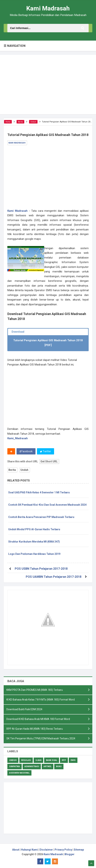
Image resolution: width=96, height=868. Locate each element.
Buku (59, 766)
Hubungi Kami (29, 850)
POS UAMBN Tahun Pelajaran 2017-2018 (54, 577)
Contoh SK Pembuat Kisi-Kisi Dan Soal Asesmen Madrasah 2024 (47, 505)
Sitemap (79, 850)
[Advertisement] (48, 85)
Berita (12, 470)
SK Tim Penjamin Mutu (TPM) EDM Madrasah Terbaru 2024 (41, 738)
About (16, 850)
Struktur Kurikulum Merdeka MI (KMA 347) (34, 542)
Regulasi (26, 760)
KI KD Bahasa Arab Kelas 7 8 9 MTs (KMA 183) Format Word (41, 700)
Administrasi (32, 766)
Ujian (38, 760)
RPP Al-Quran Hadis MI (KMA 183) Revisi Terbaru (35, 729)
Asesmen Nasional (19, 773)
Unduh (24, 470)
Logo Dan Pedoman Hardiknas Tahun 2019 (34, 554)
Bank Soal (52, 760)
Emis (73, 760)
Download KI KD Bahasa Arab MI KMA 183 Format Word (38, 719)
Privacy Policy (63, 850)
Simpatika (15, 766)
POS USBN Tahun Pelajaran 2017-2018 (41, 569)
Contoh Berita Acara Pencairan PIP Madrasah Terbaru (41, 517)
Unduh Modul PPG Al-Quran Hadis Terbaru (34, 529)
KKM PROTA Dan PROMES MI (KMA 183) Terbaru (35, 690)
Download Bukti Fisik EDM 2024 (24, 709)
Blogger (70, 854)
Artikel (48, 766)
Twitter (46, 451)
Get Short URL (49, 461)
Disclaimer (46, 850)
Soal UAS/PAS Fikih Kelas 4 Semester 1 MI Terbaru (39, 492)
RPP (64, 760)
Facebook (26, 451)
